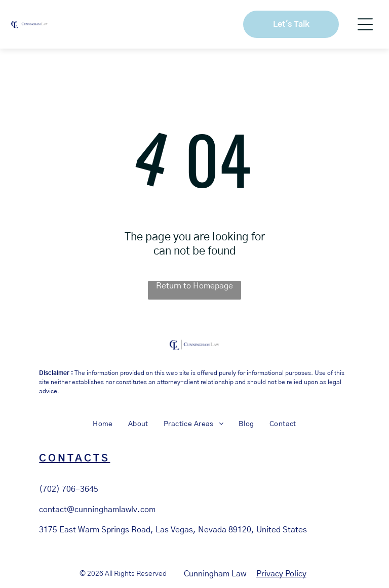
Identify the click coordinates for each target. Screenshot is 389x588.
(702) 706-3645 (69, 489)
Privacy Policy (281, 574)
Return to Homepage (194, 286)
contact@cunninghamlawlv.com (97, 510)
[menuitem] (103, 425)
